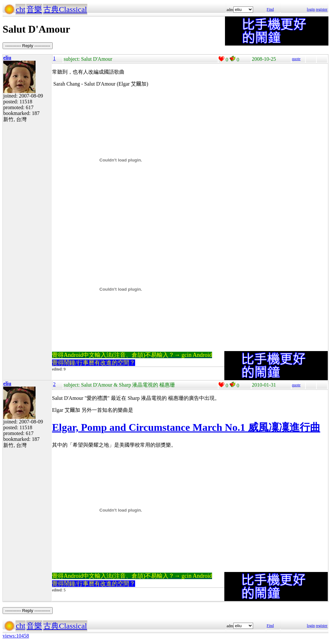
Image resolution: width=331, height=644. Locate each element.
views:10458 (16, 636)
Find (270, 9)
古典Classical (65, 9)
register (322, 9)
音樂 (34, 9)
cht (21, 9)
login (311, 9)
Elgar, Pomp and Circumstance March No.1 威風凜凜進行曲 (186, 427)
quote (296, 59)
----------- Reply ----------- (28, 46)
